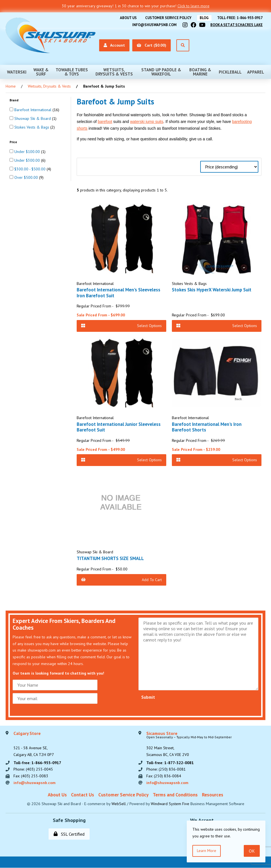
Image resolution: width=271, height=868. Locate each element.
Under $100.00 (28, 152)
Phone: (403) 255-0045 (33, 769)
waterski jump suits (147, 122)
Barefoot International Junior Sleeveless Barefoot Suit (119, 427)
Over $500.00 (27, 177)
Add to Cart (121, 580)
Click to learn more (193, 6)
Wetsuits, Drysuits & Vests (114, 72)
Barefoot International (33, 110)
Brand (14, 100)
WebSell (119, 804)
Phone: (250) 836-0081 (166, 769)
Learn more (207, 851)
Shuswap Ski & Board (33, 118)
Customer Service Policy (167, 18)
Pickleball (230, 72)
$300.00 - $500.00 (30, 169)
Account (113, 45)
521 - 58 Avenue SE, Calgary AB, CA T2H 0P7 (34, 744)
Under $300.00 (28, 160)
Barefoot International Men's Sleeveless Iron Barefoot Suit (119, 293)
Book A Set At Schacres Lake (236, 25)
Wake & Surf (41, 72)
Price (14, 142)
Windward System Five (170, 804)
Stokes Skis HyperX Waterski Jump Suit (212, 290)
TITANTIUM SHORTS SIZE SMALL (111, 558)
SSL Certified (69, 834)
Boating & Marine (200, 72)
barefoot (105, 122)
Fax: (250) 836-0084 (164, 776)
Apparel (256, 72)
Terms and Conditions (175, 795)
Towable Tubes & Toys (72, 72)
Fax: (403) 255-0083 (31, 776)
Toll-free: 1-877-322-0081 (170, 763)
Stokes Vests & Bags (32, 127)
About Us (127, 18)
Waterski (17, 72)
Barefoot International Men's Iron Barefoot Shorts (207, 427)
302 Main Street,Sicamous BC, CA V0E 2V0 (189, 744)
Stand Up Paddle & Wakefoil (161, 72)
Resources (213, 795)
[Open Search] (182, 45)
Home (11, 86)
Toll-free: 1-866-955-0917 (240, 18)
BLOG (203, 18)
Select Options (121, 326)
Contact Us (83, 795)
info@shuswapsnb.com (154, 25)
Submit (148, 697)
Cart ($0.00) (151, 45)
